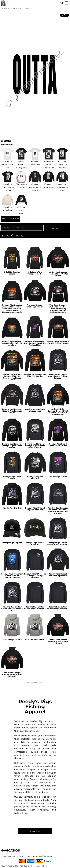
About (45, 866)
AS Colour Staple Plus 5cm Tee (62, 164)
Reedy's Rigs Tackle (9, 866)
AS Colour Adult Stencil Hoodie (35, 187)
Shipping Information (42, 856)
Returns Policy (24, 856)
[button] (62, 3)
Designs (12, 9)
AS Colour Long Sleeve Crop (21, 210)
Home (3, 9)
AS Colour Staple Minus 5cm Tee (8, 187)
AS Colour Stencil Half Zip (8, 210)
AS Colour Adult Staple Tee (8, 164)
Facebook (36, 866)
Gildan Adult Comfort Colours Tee (49, 164)
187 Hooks (25, 866)
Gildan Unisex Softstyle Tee (21, 164)
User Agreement (8, 856)
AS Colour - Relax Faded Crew (62, 187)
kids (20, 9)
